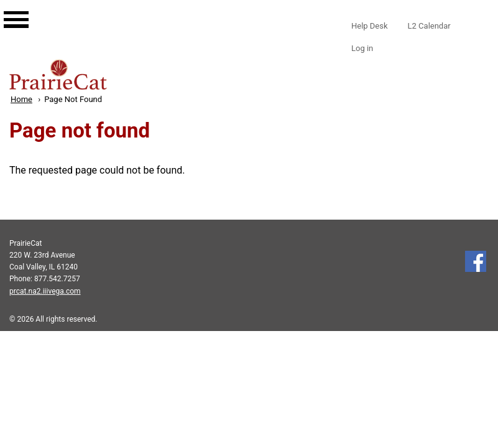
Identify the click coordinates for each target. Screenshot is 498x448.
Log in (362, 48)
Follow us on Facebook (476, 261)
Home (21, 99)
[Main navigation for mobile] (6, 8)
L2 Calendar (429, 26)
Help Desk (370, 26)
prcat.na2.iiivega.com (45, 291)
